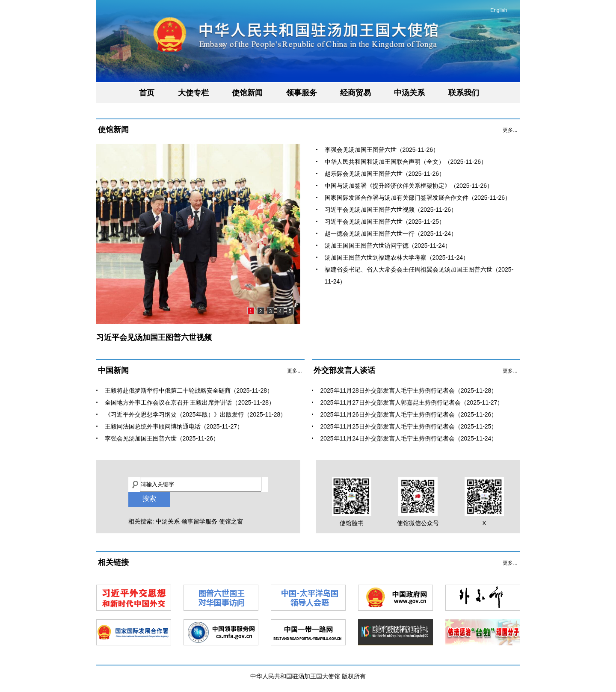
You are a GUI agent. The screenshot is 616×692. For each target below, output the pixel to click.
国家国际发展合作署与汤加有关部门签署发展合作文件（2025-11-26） (418, 198)
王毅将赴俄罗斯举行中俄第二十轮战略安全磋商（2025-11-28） (189, 390)
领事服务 (302, 93)
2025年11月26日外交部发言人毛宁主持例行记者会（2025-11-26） (409, 414)
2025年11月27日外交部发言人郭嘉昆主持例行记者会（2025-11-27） (412, 402)
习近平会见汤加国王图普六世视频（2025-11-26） (391, 210)
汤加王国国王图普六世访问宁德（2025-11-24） (388, 245)
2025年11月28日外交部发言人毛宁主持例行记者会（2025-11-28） (409, 390)
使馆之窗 (231, 521)
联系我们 (464, 93)
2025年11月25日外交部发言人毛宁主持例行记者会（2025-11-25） (409, 426)
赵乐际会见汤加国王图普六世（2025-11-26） (385, 174)
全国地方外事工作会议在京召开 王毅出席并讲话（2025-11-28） (190, 402)
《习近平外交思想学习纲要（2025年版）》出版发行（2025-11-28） (196, 414)
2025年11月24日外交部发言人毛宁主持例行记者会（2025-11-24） (409, 438)
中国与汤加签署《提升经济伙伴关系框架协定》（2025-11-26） (409, 186)
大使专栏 (193, 93)
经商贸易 (355, 93)
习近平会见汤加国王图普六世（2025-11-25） (385, 222)
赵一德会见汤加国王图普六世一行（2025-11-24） (391, 234)
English (499, 10)
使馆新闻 (247, 93)
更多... (510, 130)
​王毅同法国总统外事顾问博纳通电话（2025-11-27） (174, 426)
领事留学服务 (199, 521)
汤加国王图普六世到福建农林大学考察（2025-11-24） (397, 257)
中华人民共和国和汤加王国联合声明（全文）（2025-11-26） (406, 162)
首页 (147, 93)
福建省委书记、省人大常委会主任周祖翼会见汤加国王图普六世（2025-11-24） (419, 275)
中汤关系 (409, 93)
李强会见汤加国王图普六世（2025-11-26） (382, 150)
